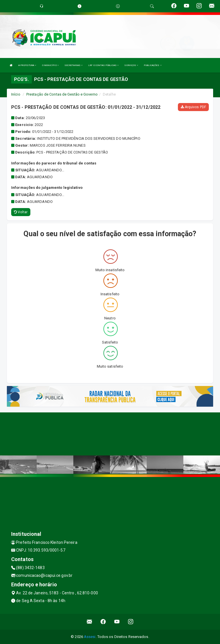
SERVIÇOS (131, 65)
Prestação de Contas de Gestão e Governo (62, 94)
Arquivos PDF (193, 107)
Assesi (90, 637)
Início (16, 94)
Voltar (21, 212)
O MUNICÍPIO (50, 65)
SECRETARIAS (73, 65)
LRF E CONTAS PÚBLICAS (103, 65)
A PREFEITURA (27, 65)
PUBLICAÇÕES (153, 65)
